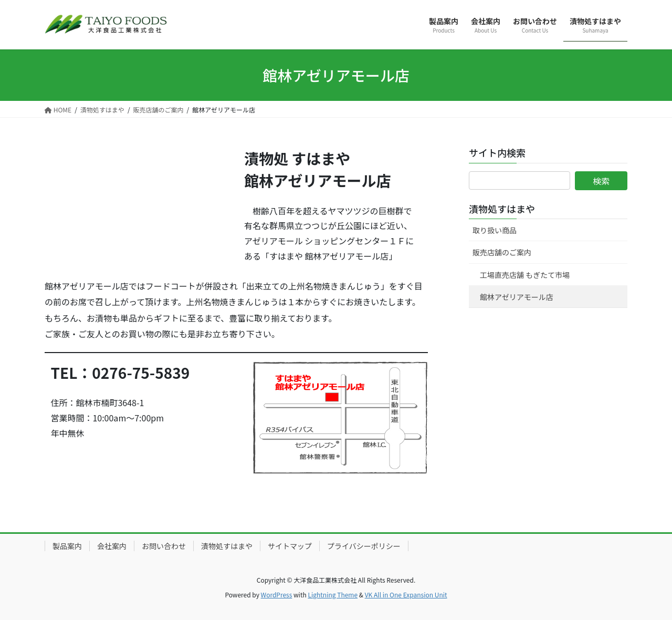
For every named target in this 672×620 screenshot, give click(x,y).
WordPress (277, 595)
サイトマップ (290, 546)
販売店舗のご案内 (502, 252)
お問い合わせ (164, 546)
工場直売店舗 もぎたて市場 (525, 275)
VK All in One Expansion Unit (406, 595)
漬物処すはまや (502, 209)
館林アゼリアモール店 (517, 297)
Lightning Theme (333, 595)
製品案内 (67, 546)
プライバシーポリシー (364, 546)
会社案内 (112, 546)
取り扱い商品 (495, 230)
